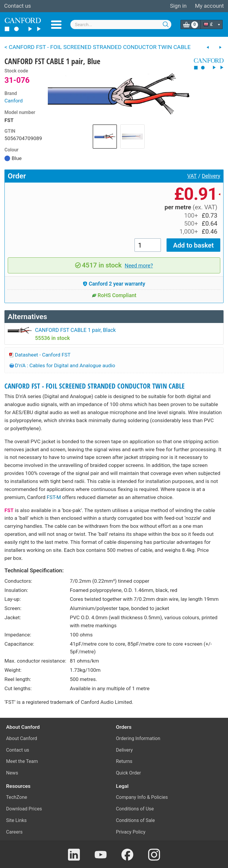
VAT (192, 176)
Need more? (139, 266)
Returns (124, 761)
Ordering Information (138, 738)
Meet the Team (22, 761)
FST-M (54, 497)
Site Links (16, 820)
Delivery (211, 176)
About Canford (22, 738)
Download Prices (24, 809)
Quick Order (129, 773)
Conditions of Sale (136, 820)
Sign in (178, 6)
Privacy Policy (131, 832)
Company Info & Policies (142, 797)
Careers (15, 832)
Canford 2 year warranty (114, 284)
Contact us (18, 6)
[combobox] (121, 24)
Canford (14, 101)
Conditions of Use (135, 809)
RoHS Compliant (114, 295)
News (12, 773)
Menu (56, 25)
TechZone (17, 797)
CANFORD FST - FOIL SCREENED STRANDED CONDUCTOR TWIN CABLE (95, 386)
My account (209, 6)
